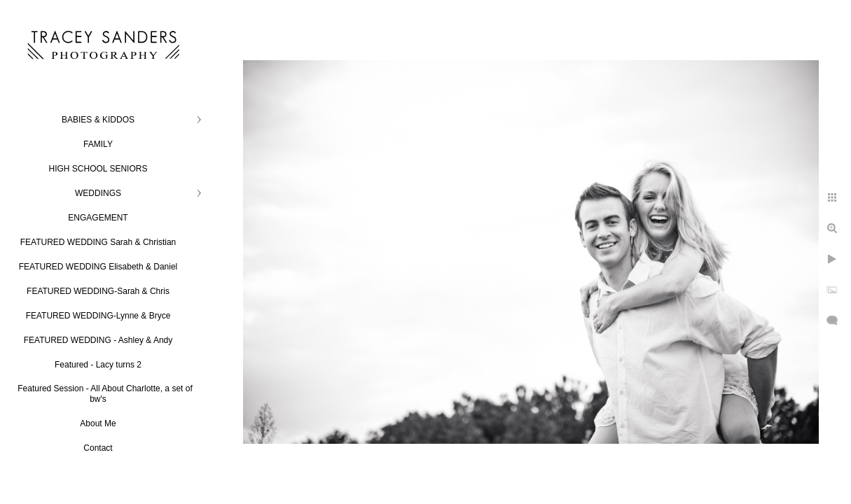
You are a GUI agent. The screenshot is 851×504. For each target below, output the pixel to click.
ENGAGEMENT (98, 218)
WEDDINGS (98, 193)
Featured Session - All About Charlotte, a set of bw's (105, 394)
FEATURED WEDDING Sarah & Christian (98, 242)
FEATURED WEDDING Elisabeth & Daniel (98, 267)
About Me (98, 423)
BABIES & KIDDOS (98, 120)
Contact (98, 448)
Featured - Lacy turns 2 (98, 365)
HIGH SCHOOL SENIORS (98, 169)
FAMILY (98, 144)
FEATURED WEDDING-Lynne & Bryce (98, 316)
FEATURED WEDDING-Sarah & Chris (98, 291)
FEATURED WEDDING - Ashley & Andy (98, 340)
